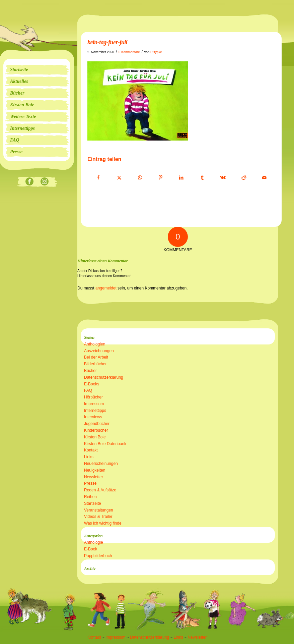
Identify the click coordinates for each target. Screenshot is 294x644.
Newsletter (94, 477)
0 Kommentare (129, 52)
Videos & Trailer (98, 517)
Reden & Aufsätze (100, 490)
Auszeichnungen (99, 351)
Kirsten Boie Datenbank (105, 444)
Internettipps (95, 411)
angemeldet (106, 288)
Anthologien (95, 344)
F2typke (156, 52)
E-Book (91, 549)
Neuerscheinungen (101, 464)
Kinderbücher (96, 430)
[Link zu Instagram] (44, 182)
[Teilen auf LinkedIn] (181, 178)
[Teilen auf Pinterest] (161, 178)
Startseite (93, 503)
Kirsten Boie (95, 437)
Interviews (93, 417)
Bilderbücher (95, 364)
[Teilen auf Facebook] (98, 178)
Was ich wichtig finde (103, 523)
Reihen (90, 497)
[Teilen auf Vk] (223, 178)
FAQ (88, 390)
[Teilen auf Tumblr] (202, 178)
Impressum (94, 404)
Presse (90, 483)
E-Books (92, 384)
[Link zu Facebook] (29, 182)
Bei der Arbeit (96, 357)
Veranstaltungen (99, 510)
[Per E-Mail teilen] (264, 178)
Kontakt (91, 450)
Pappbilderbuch (98, 556)
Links (89, 457)
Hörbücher (93, 397)
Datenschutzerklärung (104, 377)
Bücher (90, 371)
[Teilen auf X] (119, 178)
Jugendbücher (97, 424)
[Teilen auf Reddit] (244, 178)
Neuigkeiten (95, 470)
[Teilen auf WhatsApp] (140, 178)
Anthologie (94, 542)
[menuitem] (37, 70)
